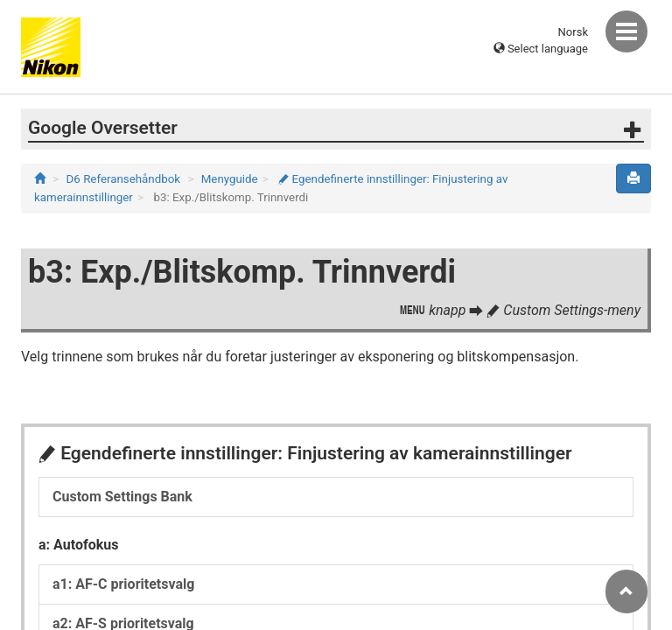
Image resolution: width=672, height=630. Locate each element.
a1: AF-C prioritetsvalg (123, 584)
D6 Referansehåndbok (124, 179)
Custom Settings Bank (122, 497)
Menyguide (230, 179)
